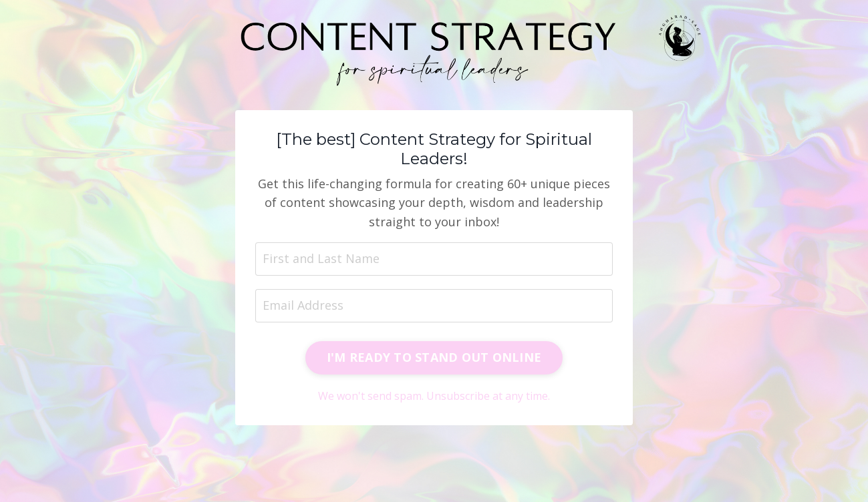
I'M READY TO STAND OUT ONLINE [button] (434, 357)
